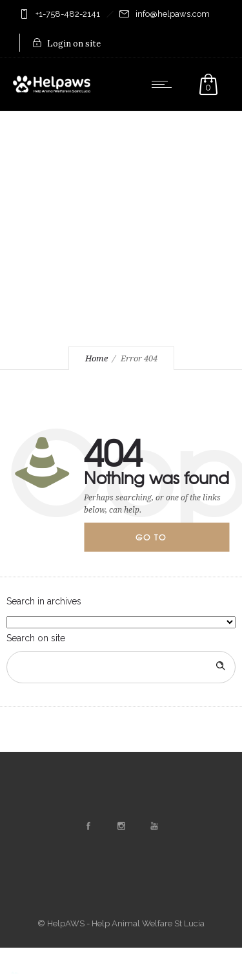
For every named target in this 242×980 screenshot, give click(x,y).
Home (96, 358)
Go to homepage (162, 542)
